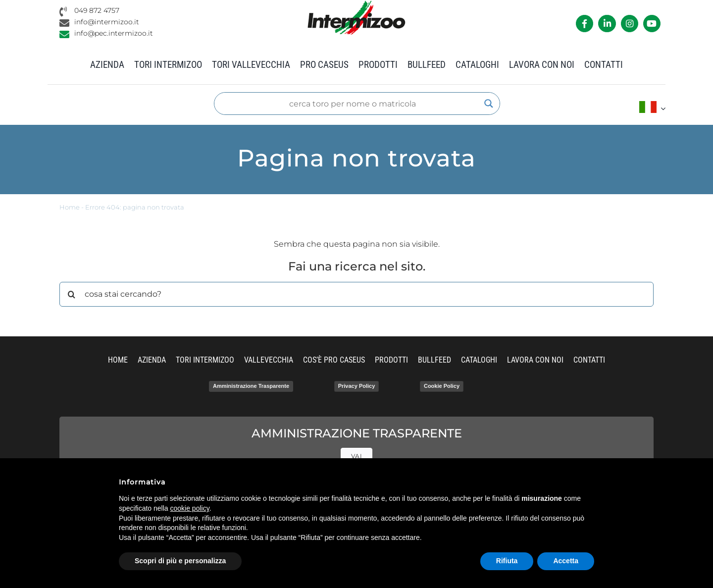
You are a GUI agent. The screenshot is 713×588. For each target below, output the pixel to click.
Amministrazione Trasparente (251, 386)
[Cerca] (72, 294)
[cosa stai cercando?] (356, 294)
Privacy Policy (357, 386)
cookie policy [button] (190, 508)
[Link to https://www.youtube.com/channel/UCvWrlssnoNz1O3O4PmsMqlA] (652, 24)
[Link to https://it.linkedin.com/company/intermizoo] (607, 24)
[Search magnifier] (489, 104)
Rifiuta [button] (507, 561)
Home (70, 207)
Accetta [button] (566, 561)
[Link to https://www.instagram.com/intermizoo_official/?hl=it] (630, 24)
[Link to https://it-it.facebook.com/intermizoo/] (585, 24)
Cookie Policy (442, 386)
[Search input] (353, 104)
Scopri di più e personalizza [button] (180, 561)
